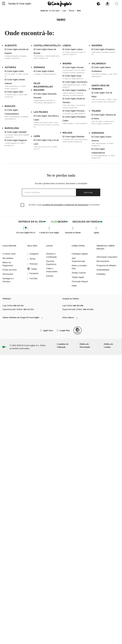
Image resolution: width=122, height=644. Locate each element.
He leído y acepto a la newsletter (64, 205)
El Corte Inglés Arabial (44, 71)
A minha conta (9, 254)
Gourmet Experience (51, 263)
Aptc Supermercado (78, 260)
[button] (4, 4)
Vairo (61, 20)
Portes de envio (10, 270)
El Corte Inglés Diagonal (16, 140)
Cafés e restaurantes (52, 270)
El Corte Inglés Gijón (14, 92)
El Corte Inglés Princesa (74, 111)
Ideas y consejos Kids (79, 267)
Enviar (88, 192)
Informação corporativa (107, 257)
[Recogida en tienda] (88, 222)
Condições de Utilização (63, 346)
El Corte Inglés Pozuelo (73, 67)
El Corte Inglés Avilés (14, 71)
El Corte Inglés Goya (72, 76)
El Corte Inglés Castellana (74, 90)
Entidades (101, 274)
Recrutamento (103, 261)
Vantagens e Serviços (8, 280)
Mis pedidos (8, 258)
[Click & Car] (60, 222)
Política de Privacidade (85, 346)
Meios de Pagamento (8, 264)
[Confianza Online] (78, 330)
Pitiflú (74, 286)
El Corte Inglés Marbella (74, 137)
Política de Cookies (108, 346)
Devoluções (8, 274)
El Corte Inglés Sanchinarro (75, 82)
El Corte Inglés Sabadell (16, 132)
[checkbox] (23, 205)
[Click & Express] (33, 222)
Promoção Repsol (80, 281)
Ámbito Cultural (79, 273)
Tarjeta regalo (78, 277)
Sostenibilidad (103, 270)
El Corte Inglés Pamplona (103, 49)
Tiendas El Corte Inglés (20, 4)
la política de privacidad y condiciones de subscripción (65, 205)
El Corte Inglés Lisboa (73, 49)
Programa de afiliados (106, 265)
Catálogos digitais (80, 254)
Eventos (50, 276)
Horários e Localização (52, 255)
